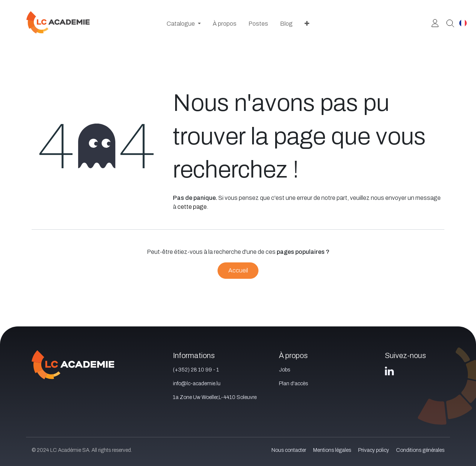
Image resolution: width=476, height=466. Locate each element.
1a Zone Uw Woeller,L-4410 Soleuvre (215, 397)
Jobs (284, 370)
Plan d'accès (293, 384)
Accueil (238, 270)
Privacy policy (374, 450)
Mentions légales (332, 450)
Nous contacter (289, 450)
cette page (192, 207)
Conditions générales (420, 450)
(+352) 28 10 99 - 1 (196, 370)
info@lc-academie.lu (197, 384)
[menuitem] (184, 24)
